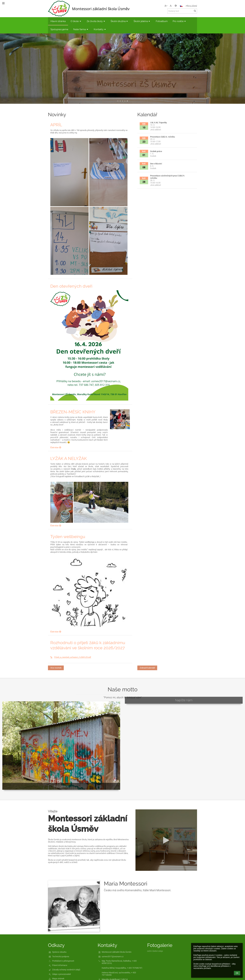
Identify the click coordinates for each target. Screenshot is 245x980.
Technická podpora (61, 956)
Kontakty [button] (100, 29)
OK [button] (237, 973)
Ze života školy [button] (96, 21)
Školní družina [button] (120, 21)
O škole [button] (76, 21)
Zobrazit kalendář (147, 668)
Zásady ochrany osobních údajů (66, 970)
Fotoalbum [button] (162, 21)
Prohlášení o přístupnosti (63, 961)
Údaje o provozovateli (61, 974)
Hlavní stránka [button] (58, 21)
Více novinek (56, 668)
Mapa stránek (58, 979)
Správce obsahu (59, 952)
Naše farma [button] (81, 29)
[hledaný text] (182, 11)
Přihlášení (191, 6)
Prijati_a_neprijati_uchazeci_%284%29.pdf (71, 657)
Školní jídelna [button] (142, 21)
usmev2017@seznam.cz (113, 956)
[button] (181, 6)
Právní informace (60, 965)
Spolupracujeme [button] (59, 29)
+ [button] (166, 6)
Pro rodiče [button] (180, 21)
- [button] (171, 6)
